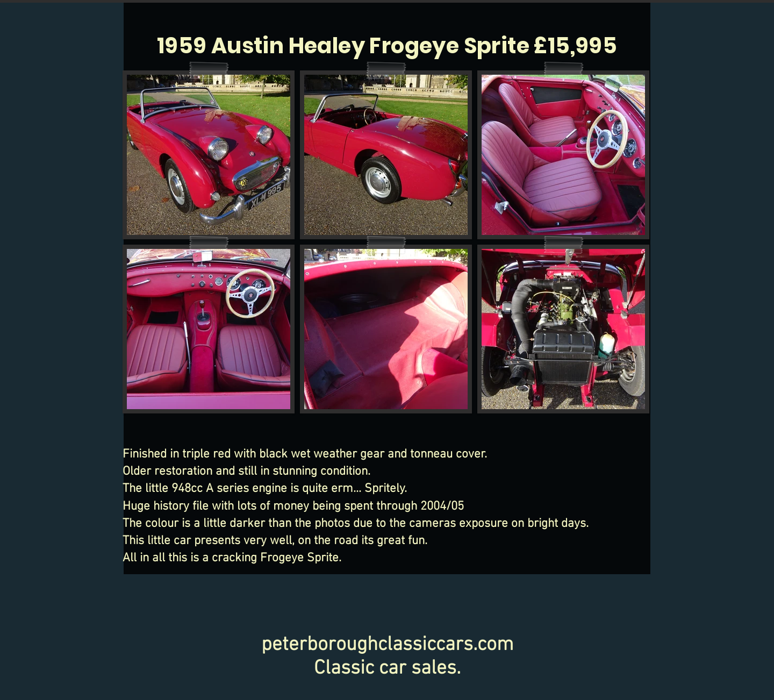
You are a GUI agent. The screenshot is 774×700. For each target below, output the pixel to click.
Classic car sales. (387, 669)
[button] (209, 155)
